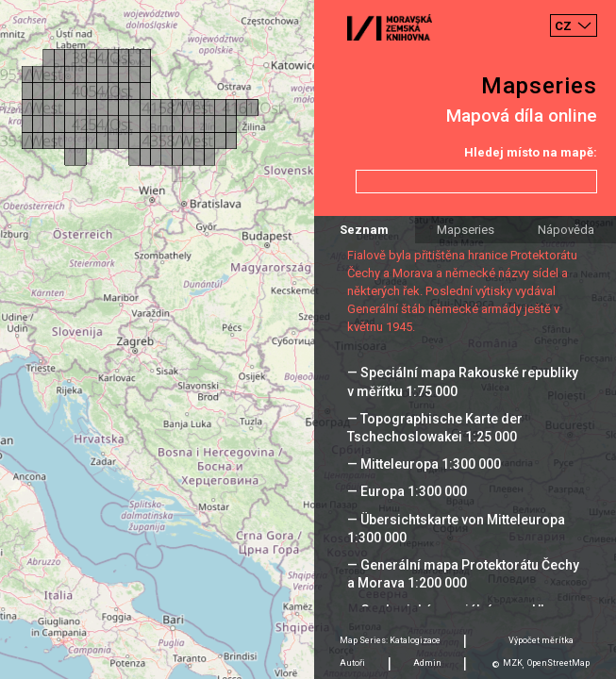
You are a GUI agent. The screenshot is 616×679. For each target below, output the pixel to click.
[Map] (308, 339)
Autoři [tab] (352, 663)
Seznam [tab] (364, 230)
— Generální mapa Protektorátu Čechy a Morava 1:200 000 (463, 574)
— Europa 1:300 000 (407, 491)
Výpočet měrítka (541, 640)
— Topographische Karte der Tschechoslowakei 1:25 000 (435, 428)
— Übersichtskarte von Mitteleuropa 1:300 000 (456, 529)
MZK (513, 663)
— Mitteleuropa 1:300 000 (424, 464)
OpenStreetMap (558, 663)
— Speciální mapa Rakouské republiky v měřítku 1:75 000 (463, 381)
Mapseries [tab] (466, 230)
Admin (427, 663)
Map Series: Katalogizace (390, 640)
